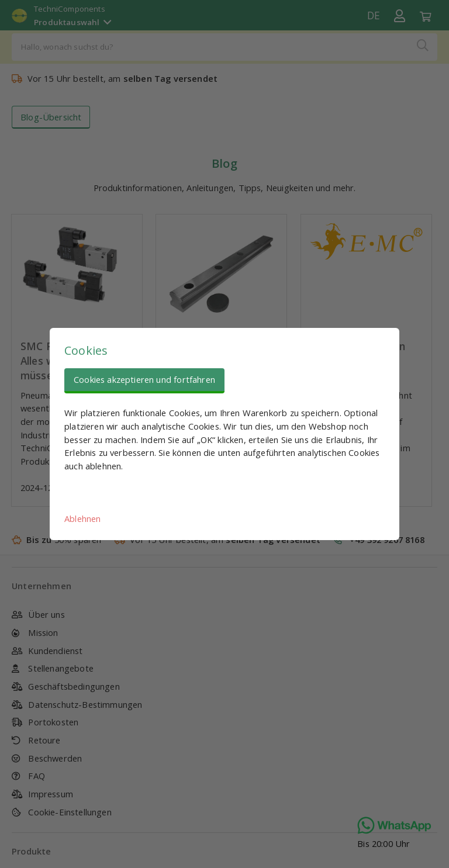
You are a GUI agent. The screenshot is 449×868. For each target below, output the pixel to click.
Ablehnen (82, 518)
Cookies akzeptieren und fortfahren (144, 379)
